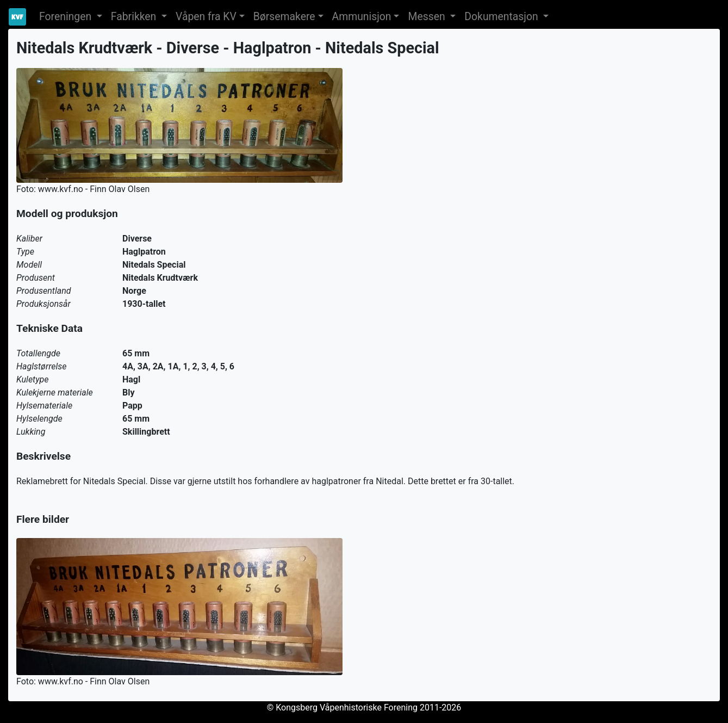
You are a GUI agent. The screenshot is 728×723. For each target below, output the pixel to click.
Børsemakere (284, 17)
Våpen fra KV (206, 17)
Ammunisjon (362, 17)
